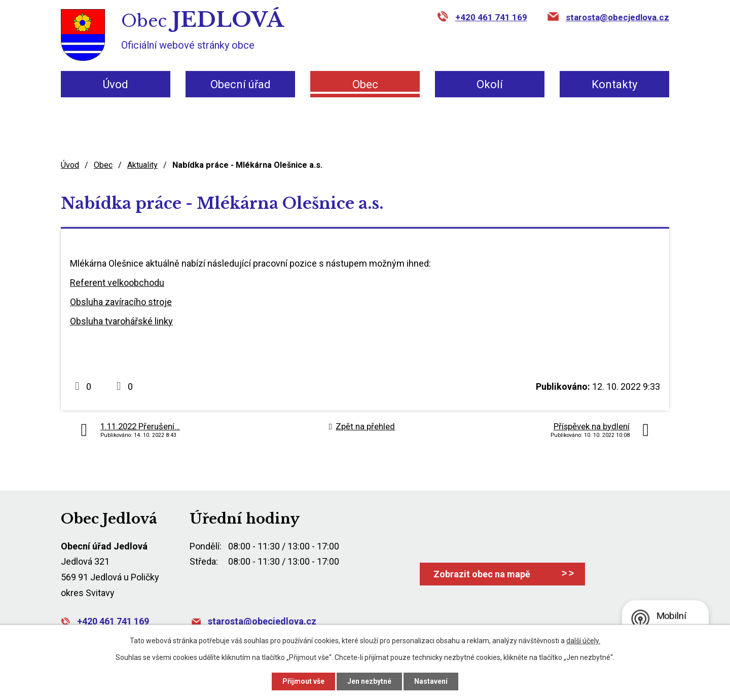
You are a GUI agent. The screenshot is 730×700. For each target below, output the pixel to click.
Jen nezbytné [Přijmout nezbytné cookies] (369, 681)
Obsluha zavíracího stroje (121, 302)
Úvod (116, 84)
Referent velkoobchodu (117, 283)
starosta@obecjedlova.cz (617, 17)
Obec (365, 84)
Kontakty (614, 84)
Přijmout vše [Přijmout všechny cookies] (303, 681)
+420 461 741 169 (491, 17)
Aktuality (142, 165)
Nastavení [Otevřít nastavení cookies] (431, 681)
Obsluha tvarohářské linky (121, 321)
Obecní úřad (241, 84)
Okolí (490, 84)
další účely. (583, 641)
